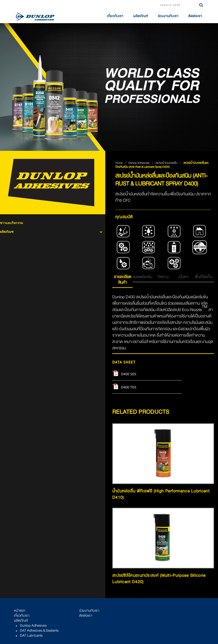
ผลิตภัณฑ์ (141, 16)
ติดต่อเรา (195, 16)
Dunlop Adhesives (139, 163)
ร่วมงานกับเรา (168, 16)
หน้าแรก (20, 610)
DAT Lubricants (31, 635)
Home (119, 163)
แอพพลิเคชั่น (143, 277)
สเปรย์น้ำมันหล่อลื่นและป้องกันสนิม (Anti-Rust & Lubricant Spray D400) (162, 165)
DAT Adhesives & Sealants (39, 630)
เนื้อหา (184, 277)
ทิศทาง (163, 277)
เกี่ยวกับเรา (115, 16)
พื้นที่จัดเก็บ (204, 277)
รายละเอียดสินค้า (123, 280)
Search (201, 5)
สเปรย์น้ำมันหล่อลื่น (167, 163)
